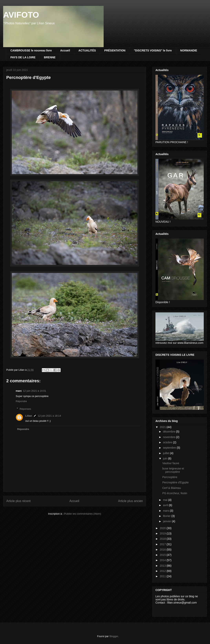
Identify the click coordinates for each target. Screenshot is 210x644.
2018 (163, 539)
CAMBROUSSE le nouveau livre (31, 50)
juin (165, 458)
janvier (167, 521)
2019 (163, 533)
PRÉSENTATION (115, 50)
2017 (163, 544)
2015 (163, 555)
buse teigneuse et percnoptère (173, 470)
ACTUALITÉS (87, 50)
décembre (169, 432)
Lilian (29, 416)
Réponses (25, 409)
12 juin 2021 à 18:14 (49, 416)
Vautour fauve (171, 463)
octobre (168, 442)
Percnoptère (170, 477)
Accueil (65, 50)
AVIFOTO (21, 15)
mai (165, 500)
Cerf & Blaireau (172, 488)
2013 (163, 566)
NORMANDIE (189, 50)
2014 (163, 560)
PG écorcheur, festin (175, 493)
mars (166, 511)
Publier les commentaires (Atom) (83, 514)
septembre (170, 448)
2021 (163, 427)
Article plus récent (18, 501)
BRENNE (50, 57)
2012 (163, 571)
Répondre (21, 401)
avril (166, 505)
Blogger (114, 636)
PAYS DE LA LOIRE (23, 57)
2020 (163, 528)
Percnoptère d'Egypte (175, 482)
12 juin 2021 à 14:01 (35, 391)
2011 (163, 576)
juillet (166, 453)
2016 (163, 550)
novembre (169, 437)
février (167, 516)
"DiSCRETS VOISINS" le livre (153, 50)
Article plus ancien (130, 501)
